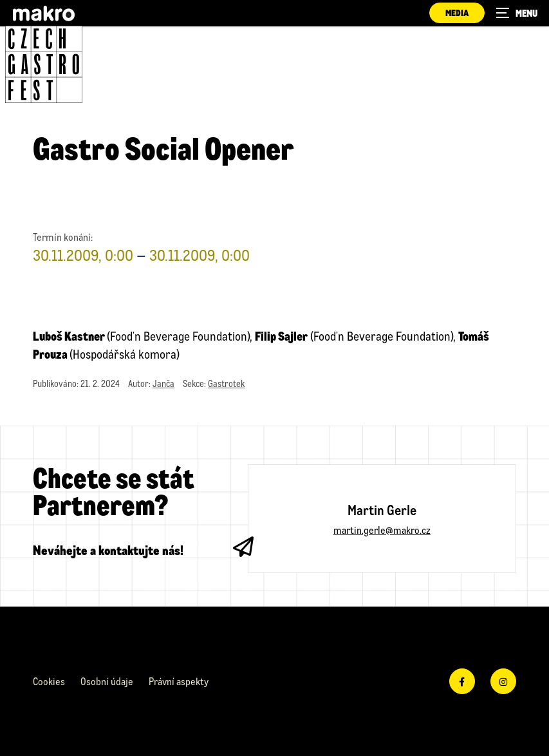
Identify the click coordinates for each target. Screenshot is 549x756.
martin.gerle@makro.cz (382, 530)
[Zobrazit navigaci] (517, 13)
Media (457, 13)
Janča (163, 383)
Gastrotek (226, 383)
